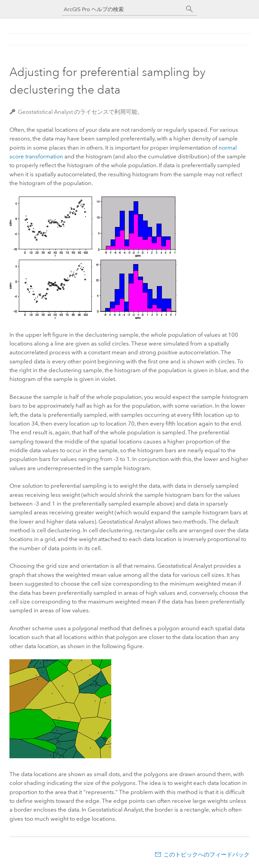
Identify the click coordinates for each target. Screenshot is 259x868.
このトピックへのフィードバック (207, 854)
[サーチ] (190, 9)
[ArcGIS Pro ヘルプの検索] (123, 9)
